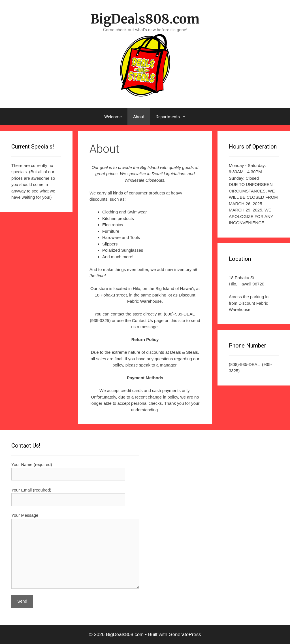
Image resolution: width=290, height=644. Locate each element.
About (139, 117)
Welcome (113, 117)
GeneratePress (185, 635)
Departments (174, 117)
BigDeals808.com (145, 19)
